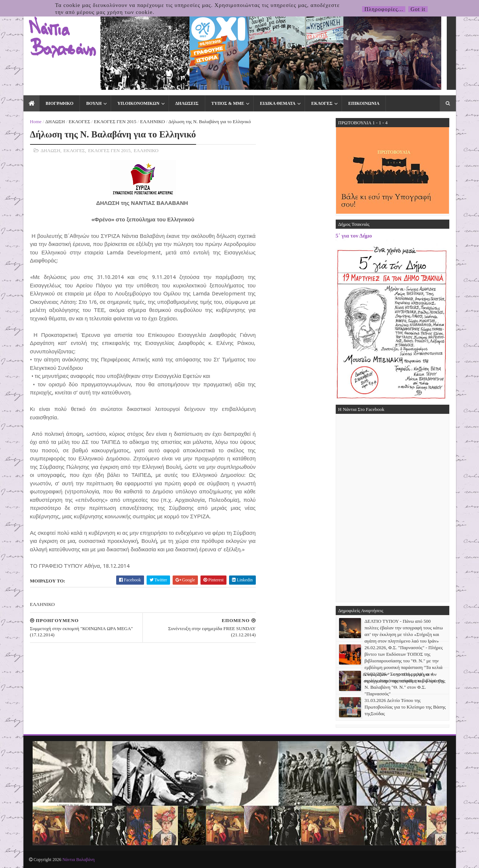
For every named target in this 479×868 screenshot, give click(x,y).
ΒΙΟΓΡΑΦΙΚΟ (60, 103)
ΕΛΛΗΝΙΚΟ (152, 122)
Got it (418, 9)
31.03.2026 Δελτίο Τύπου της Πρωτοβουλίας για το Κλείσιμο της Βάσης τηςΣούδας (405, 707)
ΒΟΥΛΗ (94, 103)
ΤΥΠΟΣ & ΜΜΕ (228, 103)
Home (36, 122)
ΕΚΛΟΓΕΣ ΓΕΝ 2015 (115, 122)
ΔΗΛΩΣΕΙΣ (187, 103)
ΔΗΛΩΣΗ (55, 122)
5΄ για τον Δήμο (354, 236)
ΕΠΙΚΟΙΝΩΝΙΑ (364, 103)
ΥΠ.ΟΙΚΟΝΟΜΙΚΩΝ (138, 103)
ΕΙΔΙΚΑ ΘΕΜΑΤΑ (278, 103)
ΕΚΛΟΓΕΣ (322, 103)
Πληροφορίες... (384, 9)
